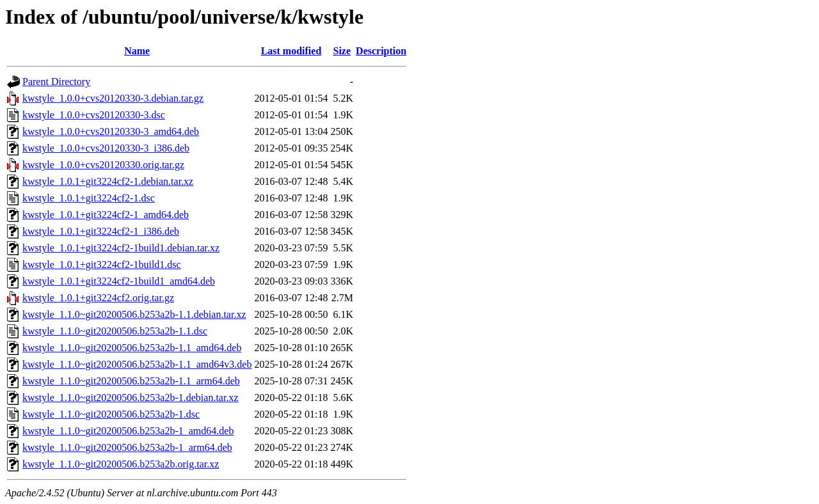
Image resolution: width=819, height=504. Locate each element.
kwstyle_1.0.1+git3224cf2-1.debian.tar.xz (108, 181)
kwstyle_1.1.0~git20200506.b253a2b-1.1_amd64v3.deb (137, 364)
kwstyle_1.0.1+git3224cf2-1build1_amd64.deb (119, 281)
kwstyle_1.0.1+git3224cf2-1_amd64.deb (106, 215)
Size (342, 51)
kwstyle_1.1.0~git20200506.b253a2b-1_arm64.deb (127, 447)
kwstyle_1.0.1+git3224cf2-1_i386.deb (101, 231)
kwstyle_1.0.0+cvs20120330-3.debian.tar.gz (113, 98)
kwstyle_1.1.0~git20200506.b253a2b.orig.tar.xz (121, 464)
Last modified (291, 51)
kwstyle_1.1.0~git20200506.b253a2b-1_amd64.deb (128, 431)
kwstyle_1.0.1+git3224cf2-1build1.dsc (102, 264)
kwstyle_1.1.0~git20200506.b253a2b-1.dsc (111, 414)
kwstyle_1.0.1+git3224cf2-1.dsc (89, 198)
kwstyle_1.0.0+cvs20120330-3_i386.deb (106, 148)
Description (381, 51)
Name (137, 51)
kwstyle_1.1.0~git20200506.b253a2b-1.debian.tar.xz (131, 398)
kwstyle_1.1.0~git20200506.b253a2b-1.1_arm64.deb (131, 381)
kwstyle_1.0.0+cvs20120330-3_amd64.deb (111, 131)
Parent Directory (56, 82)
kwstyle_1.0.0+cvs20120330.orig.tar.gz (103, 165)
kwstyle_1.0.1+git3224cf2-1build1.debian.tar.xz (121, 248)
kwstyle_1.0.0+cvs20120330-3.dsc (94, 115)
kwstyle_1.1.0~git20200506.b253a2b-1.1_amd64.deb (132, 348)
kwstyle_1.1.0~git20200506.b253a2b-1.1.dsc (115, 331)
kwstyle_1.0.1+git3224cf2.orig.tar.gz (98, 298)
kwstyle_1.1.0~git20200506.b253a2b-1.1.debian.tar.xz (134, 314)
